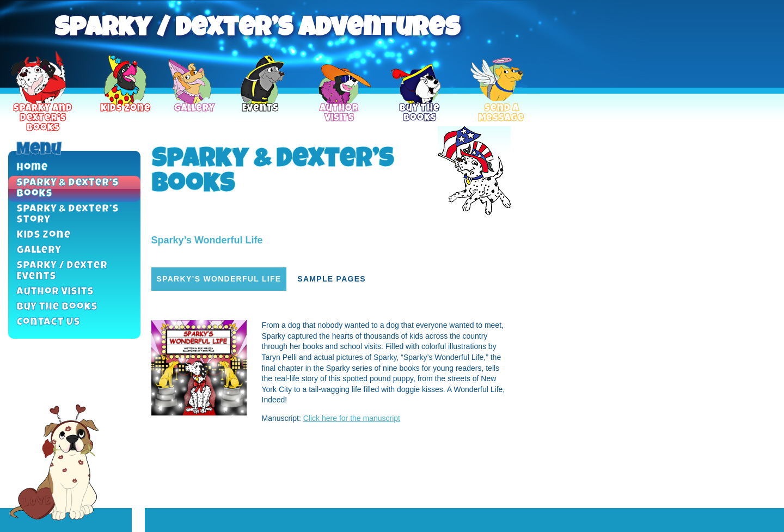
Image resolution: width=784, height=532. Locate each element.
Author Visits (55, 292)
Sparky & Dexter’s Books (68, 189)
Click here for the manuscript (352, 418)
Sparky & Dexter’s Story (68, 215)
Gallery (39, 251)
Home (32, 168)
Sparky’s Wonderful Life (219, 279)
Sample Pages (332, 279)
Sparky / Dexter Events (62, 272)
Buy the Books (57, 308)
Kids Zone (44, 236)
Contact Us (48, 323)
